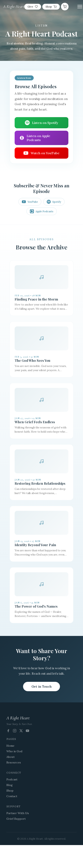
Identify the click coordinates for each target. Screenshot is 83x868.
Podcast (12, 779)
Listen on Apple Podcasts (35, 138)
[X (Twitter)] (21, 731)
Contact (12, 796)
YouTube (30, 202)
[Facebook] (8, 731)
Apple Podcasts (42, 211)
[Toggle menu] (80, 7)
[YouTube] (27, 731)
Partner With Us (18, 813)
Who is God (14, 751)
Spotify (54, 202)
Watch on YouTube (41, 153)
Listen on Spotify (41, 123)
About (11, 757)
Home (10, 746)
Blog (10, 785)
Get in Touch (42, 687)
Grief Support (16, 819)
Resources (14, 762)
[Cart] (65, 7)
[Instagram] (15, 731)
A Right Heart (14, 7)
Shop (51, 7)
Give (33, 7)
